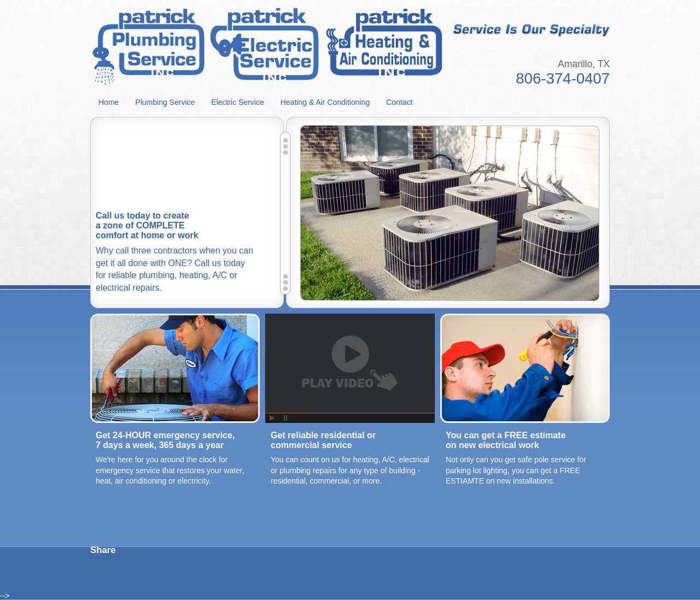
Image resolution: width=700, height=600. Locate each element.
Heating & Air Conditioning (325, 102)
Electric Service (237, 102)
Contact (399, 102)
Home (109, 102)
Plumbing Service (165, 102)
